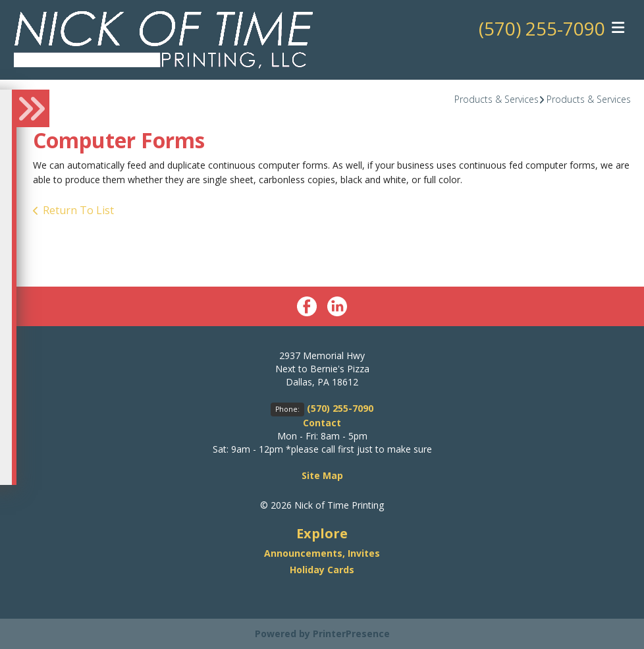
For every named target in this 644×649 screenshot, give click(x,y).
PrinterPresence (351, 634)
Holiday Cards (322, 570)
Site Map (322, 475)
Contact (322, 423)
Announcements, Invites (322, 553)
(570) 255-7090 (542, 28)
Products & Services (496, 99)
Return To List (78, 210)
